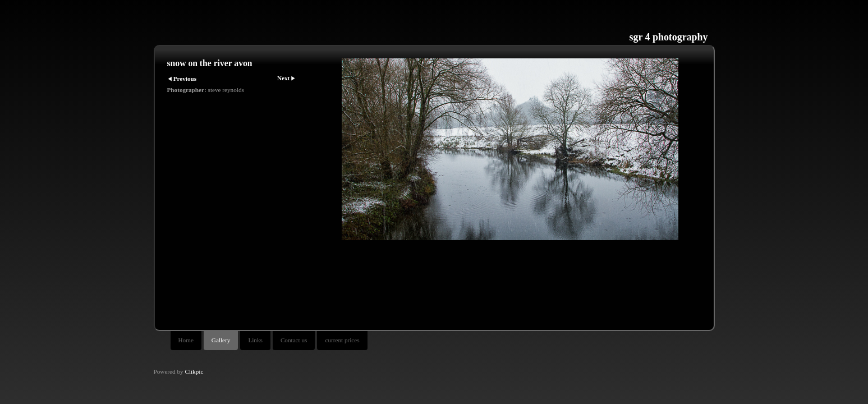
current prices (342, 340)
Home (186, 340)
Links (255, 340)
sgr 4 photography (669, 37)
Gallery (221, 340)
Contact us (294, 340)
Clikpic (194, 371)
